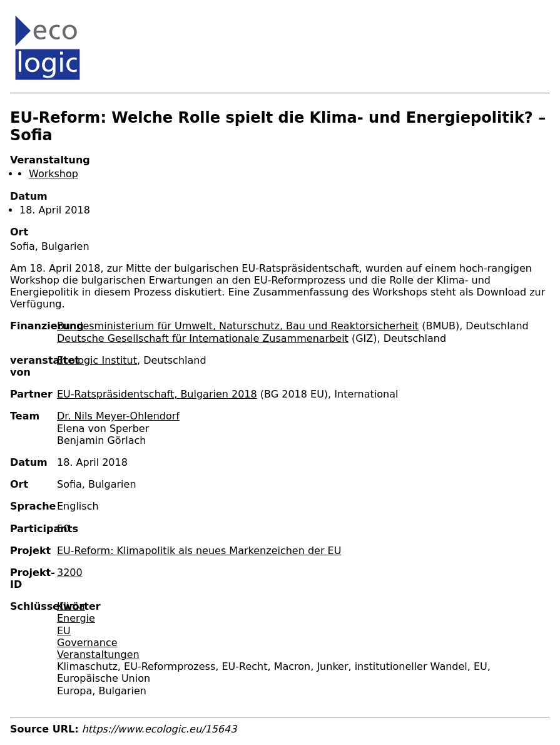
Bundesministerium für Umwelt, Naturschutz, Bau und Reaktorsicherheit (238, 326)
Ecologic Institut (97, 360)
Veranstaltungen (98, 655)
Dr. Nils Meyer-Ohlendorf (118, 416)
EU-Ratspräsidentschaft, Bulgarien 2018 (157, 394)
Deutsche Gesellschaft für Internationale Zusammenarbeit (203, 338)
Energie (76, 618)
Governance (87, 643)
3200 (70, 573)
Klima (71, 606)
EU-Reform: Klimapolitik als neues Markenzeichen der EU (199, 551)
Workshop (53, 174)
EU (64, 631)
